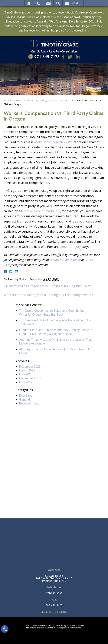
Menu (75, 3)
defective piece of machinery (40, 211)
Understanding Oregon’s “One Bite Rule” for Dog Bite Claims (49, 286)
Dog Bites (26, 396)
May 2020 (26, 374)
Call (38, 3)
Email (48, 3)
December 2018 (30, 378)
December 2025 (30, 367)
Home (29, 3)
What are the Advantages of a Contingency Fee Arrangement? (47, 295)
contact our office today (65, 260)
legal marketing (47, 628)
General (53, 101)
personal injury (70, 247)
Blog (44, 101)
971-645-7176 (54, 593)
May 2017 (26, 382)
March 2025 (27, 370)
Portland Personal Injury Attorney (21, 101)
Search (58, 3)
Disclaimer (61, 612)
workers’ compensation (50, 142)
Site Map (46, 612)
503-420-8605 (54, 605)
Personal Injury (29, 403)
